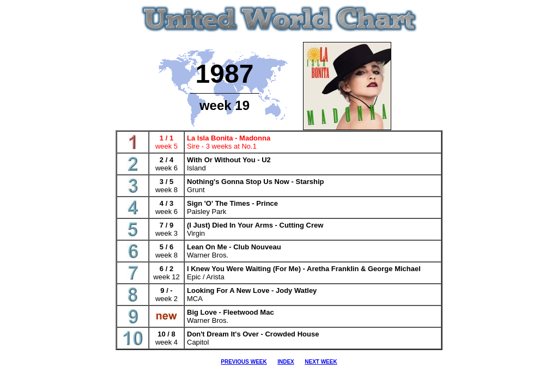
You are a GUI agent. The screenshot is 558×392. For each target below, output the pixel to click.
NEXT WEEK (321, 362)
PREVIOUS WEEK (244, 362)
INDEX (286, 362)
